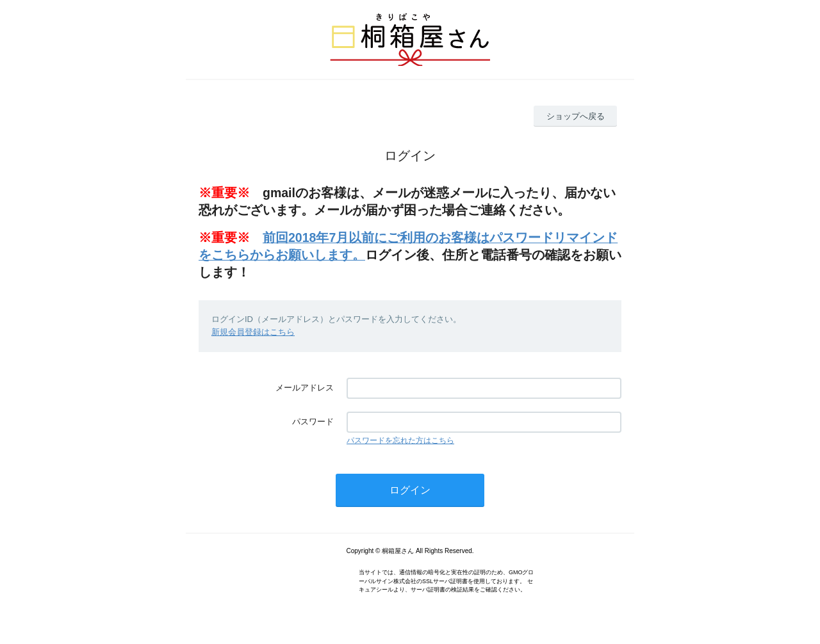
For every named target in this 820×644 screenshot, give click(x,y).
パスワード (313, 422)
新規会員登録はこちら (253, 332)
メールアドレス (305, 388)
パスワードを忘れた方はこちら (400, 440)
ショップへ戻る (576, 116)
